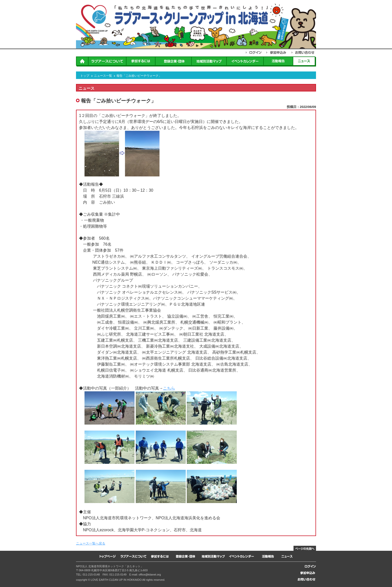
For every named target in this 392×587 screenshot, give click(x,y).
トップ (85, 76)
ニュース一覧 (103, 76)
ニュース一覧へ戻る (91, 543)
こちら (169, 388)
